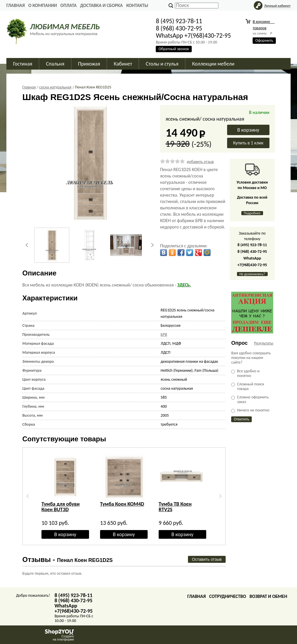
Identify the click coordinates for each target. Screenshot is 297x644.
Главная (16, 5)
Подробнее (252, 213)
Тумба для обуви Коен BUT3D (60, 507)
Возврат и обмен (268, 596)
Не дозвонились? (252, 274)
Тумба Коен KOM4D (122, 504)
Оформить (264, 40)
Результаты (264, 343)
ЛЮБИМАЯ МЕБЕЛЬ (65, 27)
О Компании (42, 5)
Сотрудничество (228, 596)
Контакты (137, 5)
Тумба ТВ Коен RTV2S (175, 507)
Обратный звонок (174, 49)
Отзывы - (68, 559)
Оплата (68, 5)
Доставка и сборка (101, 5)
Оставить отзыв (207, 559)
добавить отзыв (200, 162)
